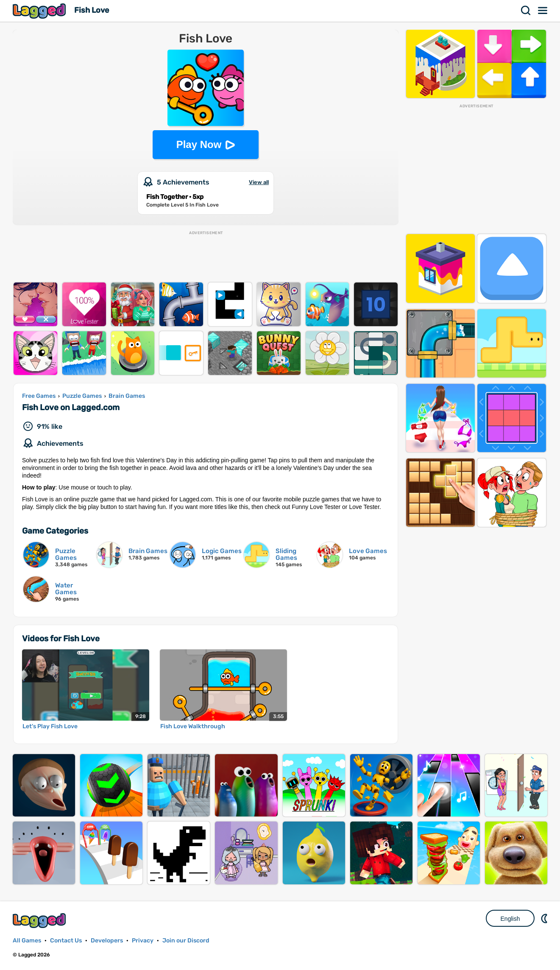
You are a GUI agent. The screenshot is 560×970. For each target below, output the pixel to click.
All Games (27, 941)
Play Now (199, 144)
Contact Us (66, 941)
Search (526, 11)
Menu (543, 11)
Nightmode (545, 918)
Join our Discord (186, 941)
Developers (107, 941)
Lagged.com (40, 921)
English (510, 919)
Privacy (143, 941)
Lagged (40, 11)
